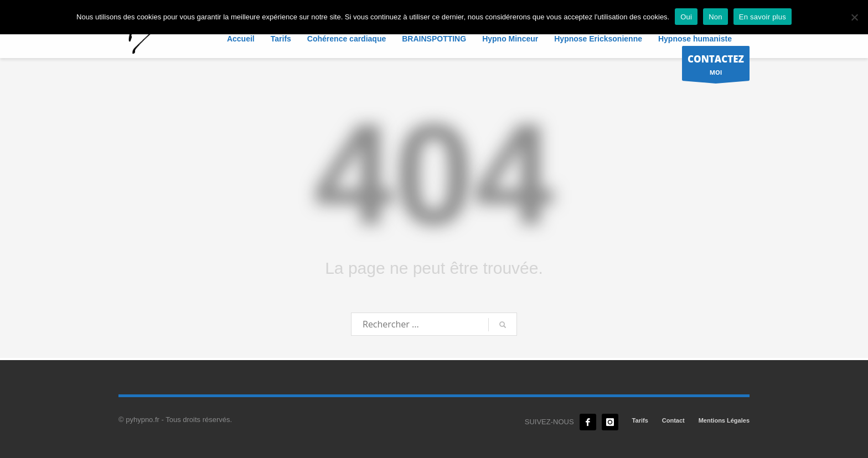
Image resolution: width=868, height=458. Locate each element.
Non (715, 17)
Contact (673, 420)
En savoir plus (763, 17)
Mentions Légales (724, 420)
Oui (686, 17)
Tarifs (640, 420)
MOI (716, 66)
